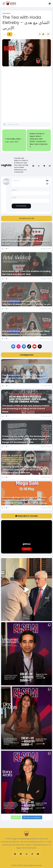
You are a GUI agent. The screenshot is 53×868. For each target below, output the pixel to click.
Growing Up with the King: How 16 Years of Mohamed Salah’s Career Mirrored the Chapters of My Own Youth (24, 470)
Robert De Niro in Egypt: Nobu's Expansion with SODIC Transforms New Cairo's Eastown (39, 140)
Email (14, 198)
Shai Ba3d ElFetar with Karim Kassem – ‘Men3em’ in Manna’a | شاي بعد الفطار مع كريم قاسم (26, 303)
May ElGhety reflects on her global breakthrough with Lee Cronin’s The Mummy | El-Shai (26, 241)
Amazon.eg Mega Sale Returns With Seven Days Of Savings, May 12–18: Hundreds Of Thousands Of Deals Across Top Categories (25, 500)
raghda (6, 165)
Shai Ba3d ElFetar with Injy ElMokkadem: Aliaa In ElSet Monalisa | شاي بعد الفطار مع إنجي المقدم (26, 333)
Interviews (6, 13)
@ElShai (27, 544)
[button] (4, 4)
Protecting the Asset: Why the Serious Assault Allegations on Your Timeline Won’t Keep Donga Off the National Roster (26, 439)
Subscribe (27, 549)
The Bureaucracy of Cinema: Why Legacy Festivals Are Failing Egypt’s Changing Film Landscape (25, 378)
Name (15, 190)
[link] (48, 34)
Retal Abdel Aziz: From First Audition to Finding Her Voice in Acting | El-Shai (26, 273)
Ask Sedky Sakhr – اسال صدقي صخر (14, 140)
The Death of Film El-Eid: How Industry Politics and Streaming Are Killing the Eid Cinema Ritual (26, 409)
